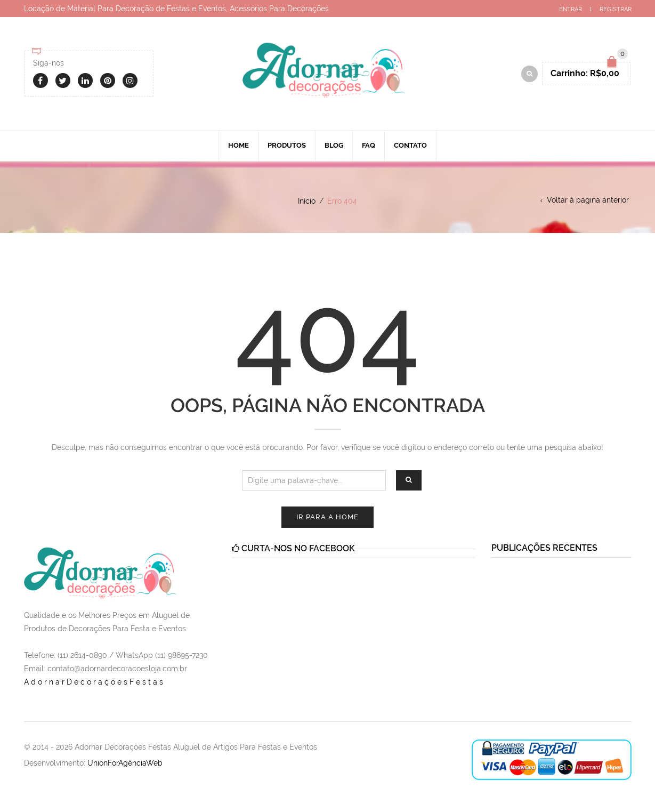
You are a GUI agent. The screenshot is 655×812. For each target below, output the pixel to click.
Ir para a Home (327, 517)
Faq (369, 145)
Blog (334, 145)
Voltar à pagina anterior (588, 200)
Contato (410, 145)
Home (238, 145)
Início (307, 201)
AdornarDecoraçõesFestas (95, 682)
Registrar (616, 9)
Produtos (287, 145)
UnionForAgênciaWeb (125, 763)
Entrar (571, 9)
